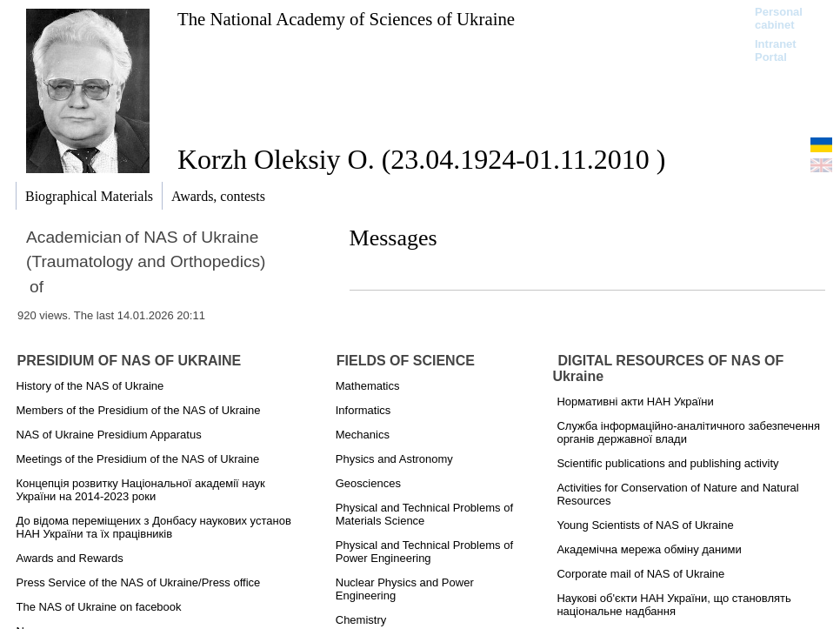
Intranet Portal (776, 50)
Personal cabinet (779, 18)
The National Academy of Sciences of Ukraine (346, 19)
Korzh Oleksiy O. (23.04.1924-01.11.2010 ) (421, 159)
